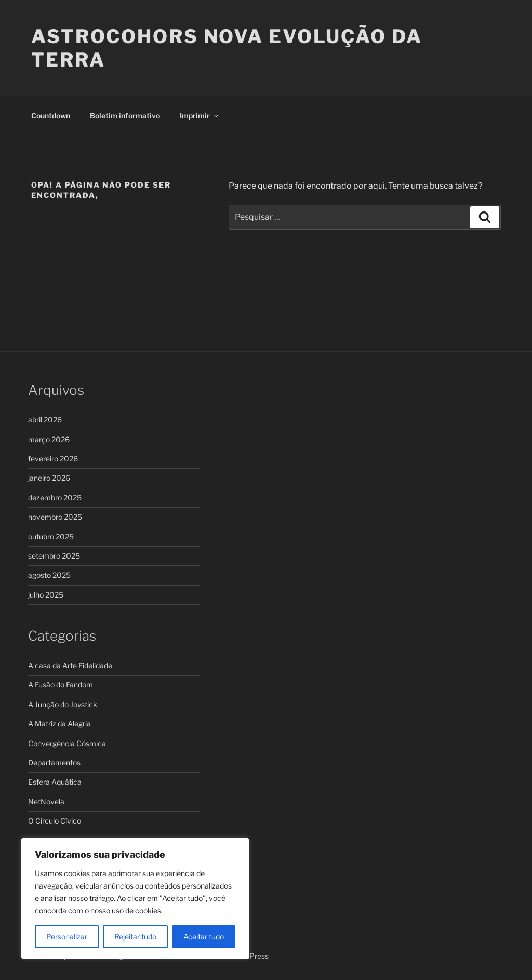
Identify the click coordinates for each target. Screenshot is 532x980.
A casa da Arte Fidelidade (70, 665)
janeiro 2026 (49, 478)
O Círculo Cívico (55, 821)
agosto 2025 (49, 575)
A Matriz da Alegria (59, 724)
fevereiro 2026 (53, 459)
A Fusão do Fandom (61, 685)
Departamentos (54, 763)
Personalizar (67, 937)
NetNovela (46, 802)
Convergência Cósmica (67, 743)
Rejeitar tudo (135, 937)
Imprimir (200, 116)
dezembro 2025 (55, 498)
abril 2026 (45, 420)
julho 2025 (46, 595)
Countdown (51, 116)
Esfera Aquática (55, 782)
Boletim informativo (125, 116)
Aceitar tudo (204, 937)
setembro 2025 (54, 556)
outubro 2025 (51, 537)
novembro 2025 (55, 517)
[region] (135, 898)
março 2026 (49, 439)
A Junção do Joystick (63, 704)
